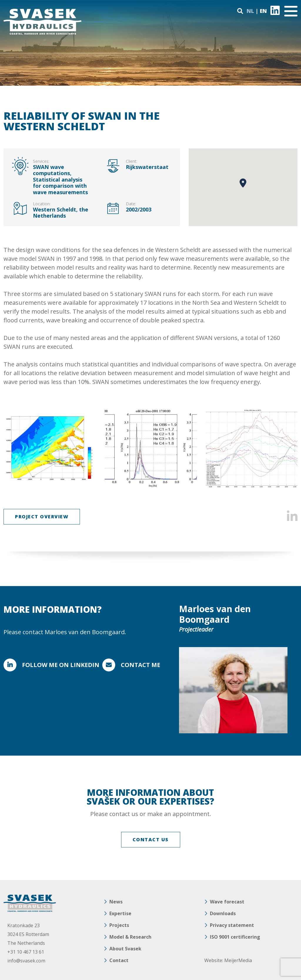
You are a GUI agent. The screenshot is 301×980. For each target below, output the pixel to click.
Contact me (141, 665)
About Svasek (125, 949)
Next (289, 448)
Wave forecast (227, 902)
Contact (119, 960)
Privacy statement (232, 925)
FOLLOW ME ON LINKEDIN (61, 665)
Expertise (120, 913)
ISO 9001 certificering (235, 937)
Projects (119, 925)
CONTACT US (151, 839)
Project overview (42, 517)
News (116, 902)
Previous (12, 448)
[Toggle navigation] (291, 11)
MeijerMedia (238, 960)
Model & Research (130, 937)
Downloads (223, 913)
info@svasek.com (26, 961)
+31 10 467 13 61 (26, 952)
